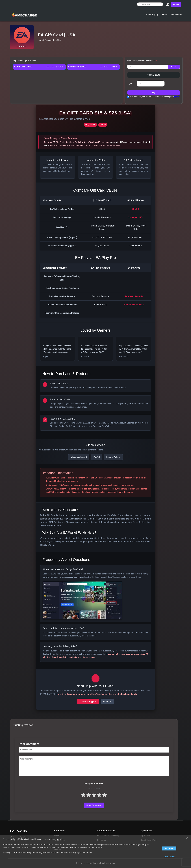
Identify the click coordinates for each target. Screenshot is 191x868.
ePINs (165, 15)
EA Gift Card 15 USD (23, 67)
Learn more (169, 856)
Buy (154, 92)
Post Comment (94, 805)
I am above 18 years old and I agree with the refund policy (154, 97)
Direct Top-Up (152, 15)
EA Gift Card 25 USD (77, 67)
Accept (169, 848)
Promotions (177, 15)
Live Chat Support (88, 702)
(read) (176, 97)
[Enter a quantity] (151, 84)
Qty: (131, 84)
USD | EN (176, 4)
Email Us (107, 702)
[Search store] (150, 4)
